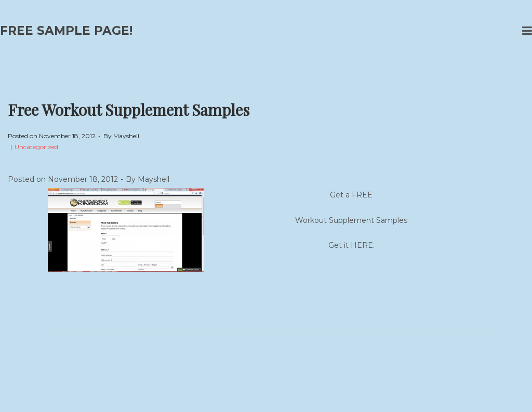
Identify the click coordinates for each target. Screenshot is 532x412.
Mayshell (126, 136)
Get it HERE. (351, 245)
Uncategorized (36, 147)
